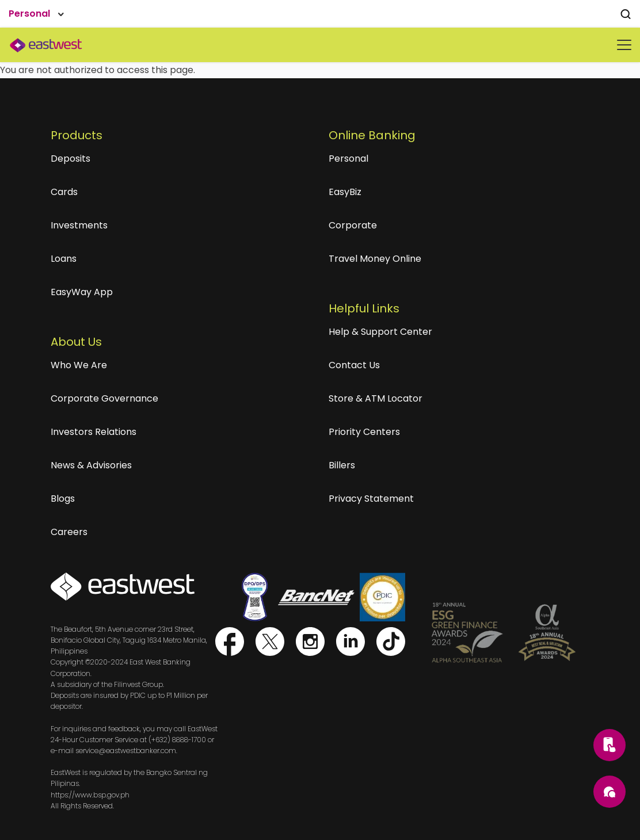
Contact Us (354, 365)
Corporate (353, 225)
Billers (342, 465)
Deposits (71, 159)
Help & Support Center (380, 332)
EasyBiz (345, 192)
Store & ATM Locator (376, 398)
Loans (64, 259)
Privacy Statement (371, 499)
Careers (69, 532)
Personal (348, 159)
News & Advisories (91, 465)
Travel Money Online (375, 259)
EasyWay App (82, 292)
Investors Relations (94, 432)
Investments (79, 225)
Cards (64, 192)
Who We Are (79, 365)
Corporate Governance (104, 398)
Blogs (63, 499)
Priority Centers (364, 432)
